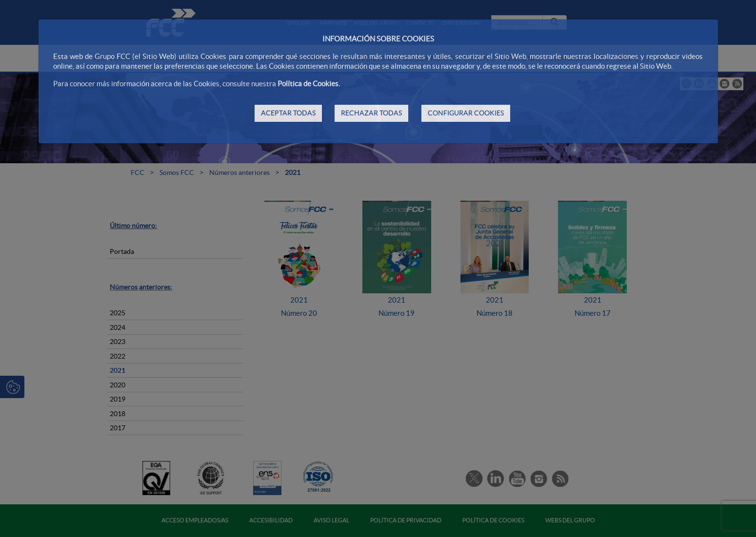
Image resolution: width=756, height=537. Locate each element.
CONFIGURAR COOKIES (466, 113)
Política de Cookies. (309, 84)
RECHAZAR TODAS (371, 113)
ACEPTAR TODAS (288, 113)
